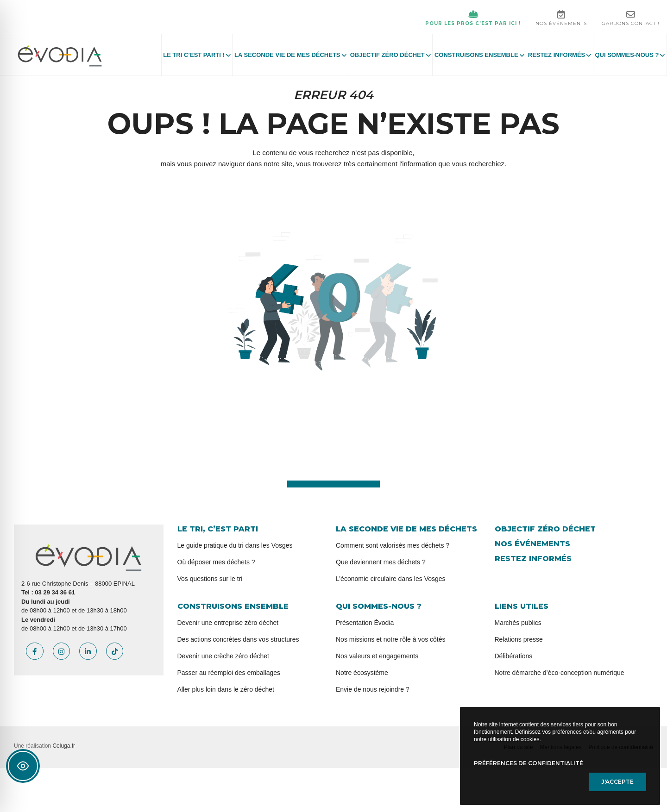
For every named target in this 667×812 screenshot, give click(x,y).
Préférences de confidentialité (529, 763)
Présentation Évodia (365, 623)
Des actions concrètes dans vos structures (238, 639)
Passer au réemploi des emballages (229, 673)
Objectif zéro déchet (545, 529)
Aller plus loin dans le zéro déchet (226, 689)
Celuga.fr (64, 746)
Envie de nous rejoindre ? (373, 689)
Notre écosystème (362, 673)
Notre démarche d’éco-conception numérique (560, 673)
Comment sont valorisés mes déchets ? (393, 545)
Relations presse (519, 639)
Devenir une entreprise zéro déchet (228, 623)
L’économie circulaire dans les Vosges (391, 579)
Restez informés (533, 559)
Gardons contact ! (631, 18)
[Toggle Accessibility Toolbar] (23, 766)
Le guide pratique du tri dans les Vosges (235, 545)
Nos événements (561, 18)
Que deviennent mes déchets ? (381, 562)
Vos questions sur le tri (210, 579)
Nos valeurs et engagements (377, 656)
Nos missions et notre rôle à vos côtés (391, 639)
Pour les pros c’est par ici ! (473, 18)
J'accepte (617, 782)
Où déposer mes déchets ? (216, 562)
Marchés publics (518, 623)
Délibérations (514, 656)
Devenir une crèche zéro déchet (223, 656)
